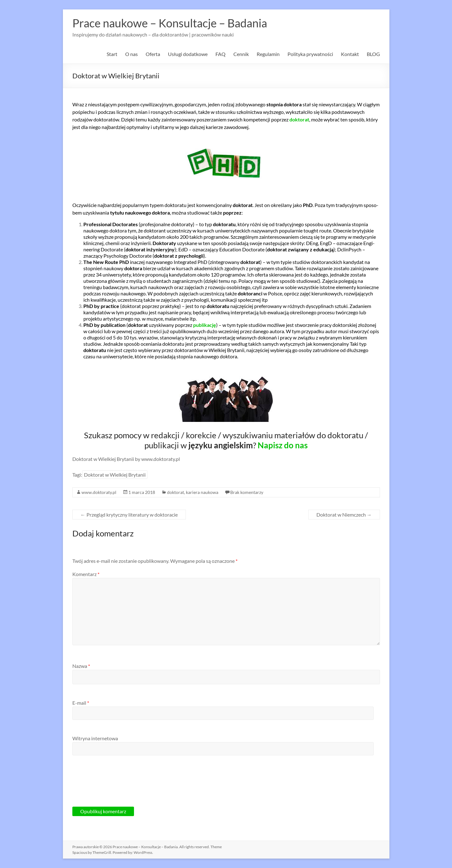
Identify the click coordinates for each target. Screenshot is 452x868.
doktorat (176, 492)
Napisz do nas (283, 445)
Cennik (241, 54)
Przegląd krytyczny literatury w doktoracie (129, 515)
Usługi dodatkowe (188, 54)
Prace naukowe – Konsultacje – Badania (170, 23)
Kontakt (350, 54)
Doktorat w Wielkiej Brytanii (115, 475)
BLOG (373, 54)
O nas (131, 54)
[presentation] (120, 786)
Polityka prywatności (310, 54)
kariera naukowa (202, 492)
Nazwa (81, 666)
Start (112, 54)
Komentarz (86, 574)
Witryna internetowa (95, 738)
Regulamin (268, 54)
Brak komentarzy (247, 492)
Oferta (153, 54)
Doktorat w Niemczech (344, 515)
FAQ (220, 54)
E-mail (81, 703)
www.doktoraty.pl (99, 492)
